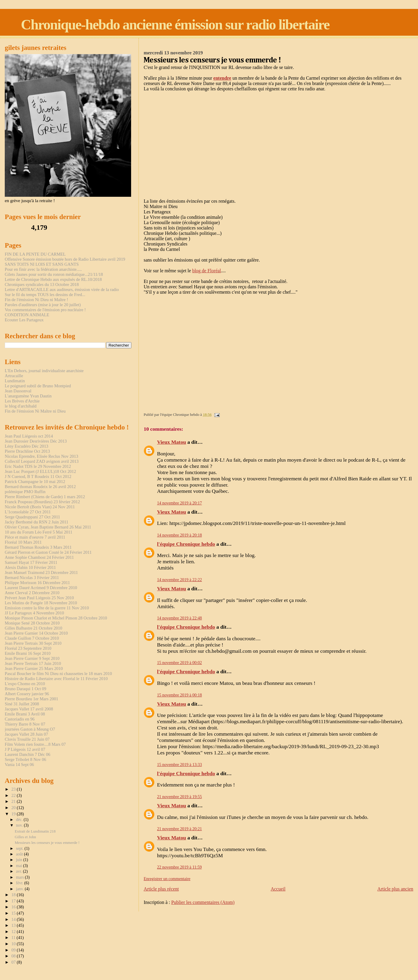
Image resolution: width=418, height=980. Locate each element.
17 (14, 901)
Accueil (278, 889)
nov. (20, 825)
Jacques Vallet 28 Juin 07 (26, 734)
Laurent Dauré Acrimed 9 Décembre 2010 (41, 588)
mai (20, 866)
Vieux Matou (172, 442)
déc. (20, 820)
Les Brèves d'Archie (22, 401)
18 (14, 895)
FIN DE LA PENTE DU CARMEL (35, 254)
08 (14, 956)
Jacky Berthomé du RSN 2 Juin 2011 (37, 522)
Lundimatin (15, 381)
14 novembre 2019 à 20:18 (179, 535)
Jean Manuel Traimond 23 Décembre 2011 (41, 572)
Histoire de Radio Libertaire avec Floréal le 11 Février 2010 (56, 679)
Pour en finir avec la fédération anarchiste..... (43, 269)
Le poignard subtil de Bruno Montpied (38, 386)
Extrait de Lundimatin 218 (35, 831)
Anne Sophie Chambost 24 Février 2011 (39, 557)
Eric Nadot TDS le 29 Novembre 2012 (38, 466)
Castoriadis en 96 (20, 719)
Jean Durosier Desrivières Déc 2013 (36, 441)
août (20, 854)
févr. (20, 883)
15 (14, 913)
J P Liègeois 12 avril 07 (25, 749)
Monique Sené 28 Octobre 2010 (32, 623)
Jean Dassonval (18, 391)
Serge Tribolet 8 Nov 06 (25, 759)
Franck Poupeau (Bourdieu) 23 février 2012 (42, 502)
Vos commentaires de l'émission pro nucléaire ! (45, 310)
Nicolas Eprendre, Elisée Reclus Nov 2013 (41, 456)
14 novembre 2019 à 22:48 (179, 618)
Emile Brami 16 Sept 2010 (28, 653)
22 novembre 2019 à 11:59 (179, 867)
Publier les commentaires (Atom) (203, 902)
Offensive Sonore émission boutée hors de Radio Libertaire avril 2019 (65, 259)
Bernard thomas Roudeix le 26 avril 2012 (40, 487)
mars (21, 877)
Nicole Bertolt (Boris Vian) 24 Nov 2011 (40, 507)
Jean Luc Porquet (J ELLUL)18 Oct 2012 (40, 471)
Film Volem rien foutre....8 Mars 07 (35, 744)
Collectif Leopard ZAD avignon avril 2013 (42, 461)
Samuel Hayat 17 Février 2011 (31, 562)
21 (14, 801)
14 (14, 919)
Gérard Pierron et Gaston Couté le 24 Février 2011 (48, 552)
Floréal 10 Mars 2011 (23, 542)
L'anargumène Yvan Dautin (28, 396)
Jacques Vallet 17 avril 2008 (29, 709)
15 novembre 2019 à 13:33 (179, 765)
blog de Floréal (206, 271)
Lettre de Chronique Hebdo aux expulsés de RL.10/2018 (53, 279)
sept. (20, 848)
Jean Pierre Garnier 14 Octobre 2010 (36, 633)
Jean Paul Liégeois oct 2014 (29, 436)
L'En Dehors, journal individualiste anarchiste (44, 371)
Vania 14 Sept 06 (19, 765)
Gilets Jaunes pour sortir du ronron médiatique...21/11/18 (54, 274)
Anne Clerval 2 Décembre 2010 (32, 593)
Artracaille (14, 376)
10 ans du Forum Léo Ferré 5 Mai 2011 (38, 532)
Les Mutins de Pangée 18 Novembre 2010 (41, 603)
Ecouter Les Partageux (24, 320)
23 (14, 789)
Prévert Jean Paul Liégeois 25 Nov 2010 (39, 598)
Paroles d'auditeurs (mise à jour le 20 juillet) (43, 305)
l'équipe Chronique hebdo (186, 544)
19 (14, 814)
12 (14, 932)
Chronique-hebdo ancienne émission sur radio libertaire (175, 25)
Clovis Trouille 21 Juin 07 (27, 739)
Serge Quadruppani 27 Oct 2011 (32, 517)
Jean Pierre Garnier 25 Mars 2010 (34, 668)
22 (14, 795)
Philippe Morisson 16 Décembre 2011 (37, 583)
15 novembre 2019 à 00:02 (179, 663)
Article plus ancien (395, 889)
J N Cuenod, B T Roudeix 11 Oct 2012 (38, 476)
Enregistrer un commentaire (167, 879)
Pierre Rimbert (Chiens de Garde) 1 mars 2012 (45, 497)
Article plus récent (161, 889)
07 (14, 962)
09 (14, 950)
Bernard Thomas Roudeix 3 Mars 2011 (38, 547)
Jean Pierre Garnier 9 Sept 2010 (32, 658)
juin (20, 860)
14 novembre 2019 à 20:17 (179, 503)
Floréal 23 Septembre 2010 (28, 648)
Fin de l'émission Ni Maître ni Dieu (35, 411)
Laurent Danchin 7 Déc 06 (27, 754)
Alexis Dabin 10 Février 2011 (30, 567)
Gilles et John (25, 837)
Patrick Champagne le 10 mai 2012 (35, 482)
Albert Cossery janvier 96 (27, 694)
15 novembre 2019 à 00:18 (179, 695)
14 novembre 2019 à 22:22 (179, 580)
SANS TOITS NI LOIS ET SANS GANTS (42, 264)
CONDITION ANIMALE (27, 315)
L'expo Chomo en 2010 (25, 684)
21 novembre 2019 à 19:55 (179, 797)
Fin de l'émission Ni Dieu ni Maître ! (36, 300)
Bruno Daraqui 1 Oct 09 (26, 689)
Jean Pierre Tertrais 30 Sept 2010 (33, 643)
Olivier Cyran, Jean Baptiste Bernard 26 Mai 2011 (48, 527)
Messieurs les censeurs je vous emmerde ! (47, 843)
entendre (222, 78)
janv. (21, 889)
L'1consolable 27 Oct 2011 (28, 512)
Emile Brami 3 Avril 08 (25, 714)
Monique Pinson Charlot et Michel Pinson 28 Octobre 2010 (56, 618)
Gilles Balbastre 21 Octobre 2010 (33, 628)
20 (14, 808)
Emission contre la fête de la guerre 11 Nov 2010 (47, 608)
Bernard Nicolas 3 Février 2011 (32, 578)
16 (14, 907)
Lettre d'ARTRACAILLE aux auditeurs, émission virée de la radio (62, 290)
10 (14, 944)
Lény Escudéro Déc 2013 (26, 446)
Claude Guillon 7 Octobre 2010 (32, 638)
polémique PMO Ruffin (25, 492)
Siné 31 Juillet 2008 (22, 704)
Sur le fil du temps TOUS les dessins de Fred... (45, 295)
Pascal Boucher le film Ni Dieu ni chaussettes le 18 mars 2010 (58, 674)
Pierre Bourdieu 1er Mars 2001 (32, 699)
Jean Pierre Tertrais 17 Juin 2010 (33, 663)
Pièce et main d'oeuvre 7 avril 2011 (35, 537)
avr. (20, 871)
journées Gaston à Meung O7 (30, 729)
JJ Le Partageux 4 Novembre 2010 (34, 613)
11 (14, 937)
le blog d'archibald (21, 406)
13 (14, 925)
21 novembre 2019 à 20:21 (179, 829)
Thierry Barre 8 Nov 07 (25, 724)
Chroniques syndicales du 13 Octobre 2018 (42, 284)
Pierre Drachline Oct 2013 (27, 451)
